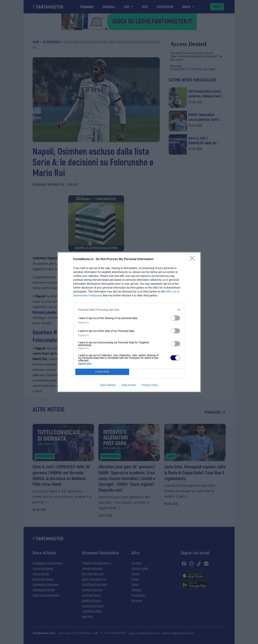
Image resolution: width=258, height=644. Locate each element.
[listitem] (129, 310)
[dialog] (129, 322)
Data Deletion (108, 385)
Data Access (129, 385)
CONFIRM (102, 372)
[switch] (175, 318)
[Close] (193, 259)
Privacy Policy (150, 385)
